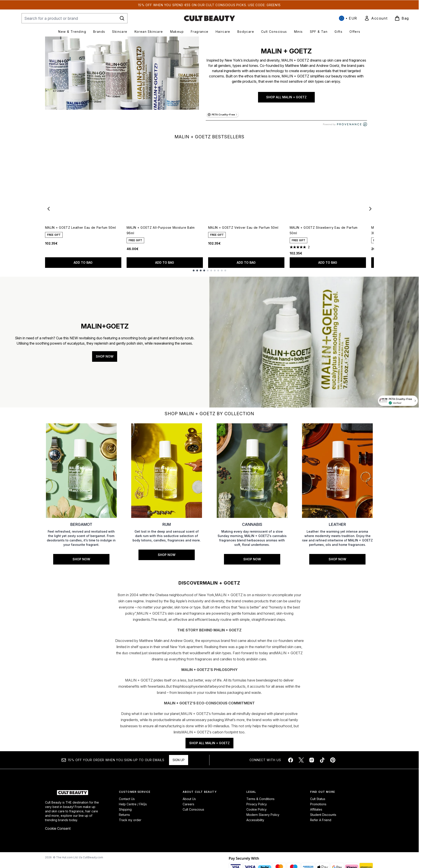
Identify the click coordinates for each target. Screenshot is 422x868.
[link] (376, 18)
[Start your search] (75, 18)
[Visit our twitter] (301, 764)
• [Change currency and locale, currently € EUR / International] (348, 18)
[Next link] (370, 497)
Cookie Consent (58, 832)
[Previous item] (49, 208)
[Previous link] (49, 497)
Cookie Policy (256, 813)
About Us (189, 802)
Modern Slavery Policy (263, 818)
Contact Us (127, 802)
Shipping (125, 813)
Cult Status (318, 802)
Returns (124, 818)
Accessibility (255, 823)
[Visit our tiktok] (322, 764)
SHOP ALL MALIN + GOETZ (286, 97)
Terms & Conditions (260, 802)
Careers (188, 808)
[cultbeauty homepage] (209, 18)
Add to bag (83, 262)
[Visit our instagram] (312, 764)
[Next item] (370, 208)
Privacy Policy (257, 808)
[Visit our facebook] (291, 764)
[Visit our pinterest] (333, 764)
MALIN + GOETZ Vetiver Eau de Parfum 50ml (243, 228)
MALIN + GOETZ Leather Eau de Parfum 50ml (81, 228)
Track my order (130, 823)
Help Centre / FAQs (133, 808)
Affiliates (316, 813)
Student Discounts (323, 818)
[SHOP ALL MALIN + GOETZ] (122, 84)
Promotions (318, 808)
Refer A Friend (321, 823)
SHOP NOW (105, 356)
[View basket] (402, 18)
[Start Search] (122, 18)
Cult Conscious (193, 813)
